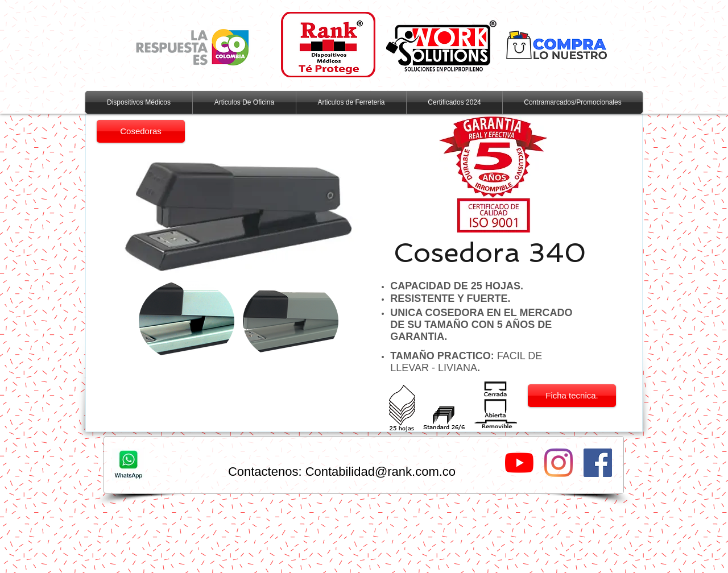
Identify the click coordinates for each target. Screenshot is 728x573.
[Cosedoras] (141, 131)
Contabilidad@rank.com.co (380, 472)
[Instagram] (559, 463)
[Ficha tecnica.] (572, 396)
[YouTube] (519, 463)
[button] (187, 321)
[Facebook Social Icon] (598, 463)
